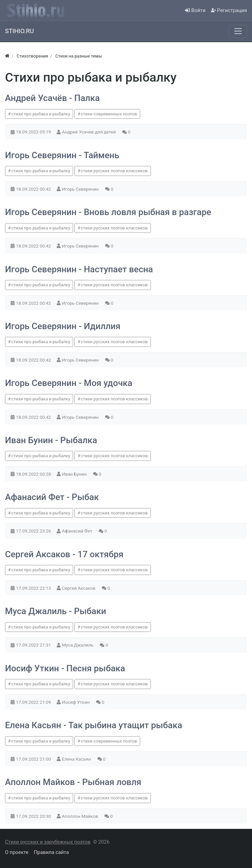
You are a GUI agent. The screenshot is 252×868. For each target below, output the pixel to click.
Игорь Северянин (81, 189)
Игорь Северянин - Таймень (62, 155)
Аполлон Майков (81, 816)
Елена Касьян (77, 759)
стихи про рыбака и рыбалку (41, 114)
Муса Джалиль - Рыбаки (56, 611)
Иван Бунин (75, 474)
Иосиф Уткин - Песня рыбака (65, 668)
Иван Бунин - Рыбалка (51, 440)
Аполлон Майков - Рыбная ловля (73, 782)
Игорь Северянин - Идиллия (63, 326)
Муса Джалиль (78, 645)
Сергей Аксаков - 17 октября (64, 554)
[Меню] (238, 31)
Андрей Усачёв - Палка (52, 98)
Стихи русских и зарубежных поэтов (48, 842)
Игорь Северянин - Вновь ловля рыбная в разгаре (108, 212)
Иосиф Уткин (77, 702)
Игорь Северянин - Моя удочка (69, 383)
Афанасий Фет (78, 531)
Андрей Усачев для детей (90, 132)
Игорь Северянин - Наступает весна (79, 269)
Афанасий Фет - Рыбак (52, 497)
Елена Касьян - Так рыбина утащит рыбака (94, 725)
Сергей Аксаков (79, 588)
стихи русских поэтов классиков (114, 171)
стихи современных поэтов (109, 114)
